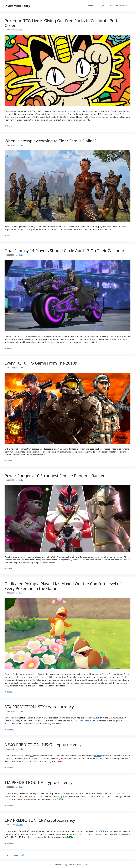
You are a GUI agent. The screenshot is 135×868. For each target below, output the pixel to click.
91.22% (97, 793)
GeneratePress (82, 864)
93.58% (101, 831)
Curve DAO (98, 834)
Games (10, 126)
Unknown (11, 730)
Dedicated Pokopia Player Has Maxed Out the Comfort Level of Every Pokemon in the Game (63, 586)
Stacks (88, 721)
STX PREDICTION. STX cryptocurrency (39, 707)
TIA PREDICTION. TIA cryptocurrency (38, 782)
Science (90, 6)
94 (36, 831)
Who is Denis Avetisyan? (119, 6)
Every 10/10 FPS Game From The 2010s (41, 363)
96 (34, 793)
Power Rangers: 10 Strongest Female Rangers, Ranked (55, 476)
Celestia (92, 796)
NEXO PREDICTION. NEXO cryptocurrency (43, 745)
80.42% (96, 718)
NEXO (36, 759)
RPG (9, 235)
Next (23, 855)
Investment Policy (17, 6)
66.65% (97, 756)
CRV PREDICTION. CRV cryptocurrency (40, 820)
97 (32, 756)
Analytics (101, 6)
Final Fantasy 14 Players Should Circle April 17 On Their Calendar (64, 251)
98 (32, 718)
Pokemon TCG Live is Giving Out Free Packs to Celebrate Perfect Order (64, 23)
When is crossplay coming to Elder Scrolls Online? (50, 141)
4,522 (16, 855)
